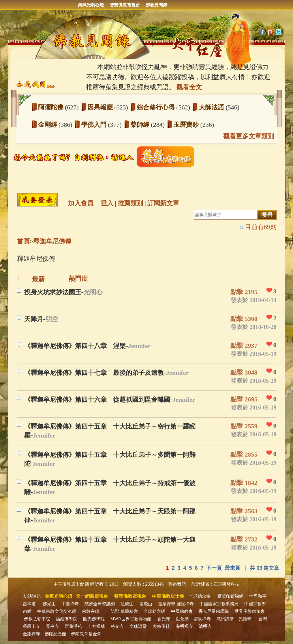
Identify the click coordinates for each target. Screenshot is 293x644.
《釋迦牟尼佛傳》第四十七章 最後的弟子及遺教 (94, 373)
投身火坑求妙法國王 (53, 292)
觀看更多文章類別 (249, 136)
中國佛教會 (182, 611)
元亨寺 (52, 626)
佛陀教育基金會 (86, 634)
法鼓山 (127, 604)
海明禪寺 (184, 626)
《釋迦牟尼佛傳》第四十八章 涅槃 (75, 346)
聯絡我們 (177, 584)
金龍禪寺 (31, 634)
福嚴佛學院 (66, 619)
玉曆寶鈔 (187, 125)
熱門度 (78, 279)
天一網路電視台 (92, 596)
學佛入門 (95, 125)
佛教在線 (91, 611)
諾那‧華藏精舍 (124, 611)
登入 (107, 203)
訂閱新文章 (163, 203)
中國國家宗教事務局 (219, 604)
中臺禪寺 (70, 604)
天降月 (34, 319)
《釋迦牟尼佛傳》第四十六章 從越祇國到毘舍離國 (97, 400)
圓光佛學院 (94, 619)
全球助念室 (200, 596)
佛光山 (49, 604)
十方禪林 (96, 626)
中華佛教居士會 (69, 584)
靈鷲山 (146, 604)
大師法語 (212, 107)
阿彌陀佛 (52, 107)
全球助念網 (154, 611)
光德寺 (245, 619)
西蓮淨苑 (73, 626)
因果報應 (101, 107)
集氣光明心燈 (91, 5)
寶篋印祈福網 (230, 596)
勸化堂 (182, 619)
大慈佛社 (161, 626)
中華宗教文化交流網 (57, 611)
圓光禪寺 (185, 604)
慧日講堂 (225, 619)
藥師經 (141, 125)
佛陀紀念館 (56, 634)
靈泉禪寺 (167, 604)
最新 (38, 279)
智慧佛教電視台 (125, 5)
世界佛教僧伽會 (250, 611)
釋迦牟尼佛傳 (52, 241)
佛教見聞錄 (156, 5)
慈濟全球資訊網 (100, 604)
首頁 (23, 241)
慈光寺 (117, 626)
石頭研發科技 (226, 584)
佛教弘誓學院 (37, 619)
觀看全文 (189, 87)
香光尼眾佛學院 (214, 611)
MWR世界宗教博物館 (131, 619)
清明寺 (205, 626)
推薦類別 (130, 203)
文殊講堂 (138, 626)
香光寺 (164, 619)
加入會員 (81, 203)
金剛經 (48, 125)
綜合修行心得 (157, 107)
